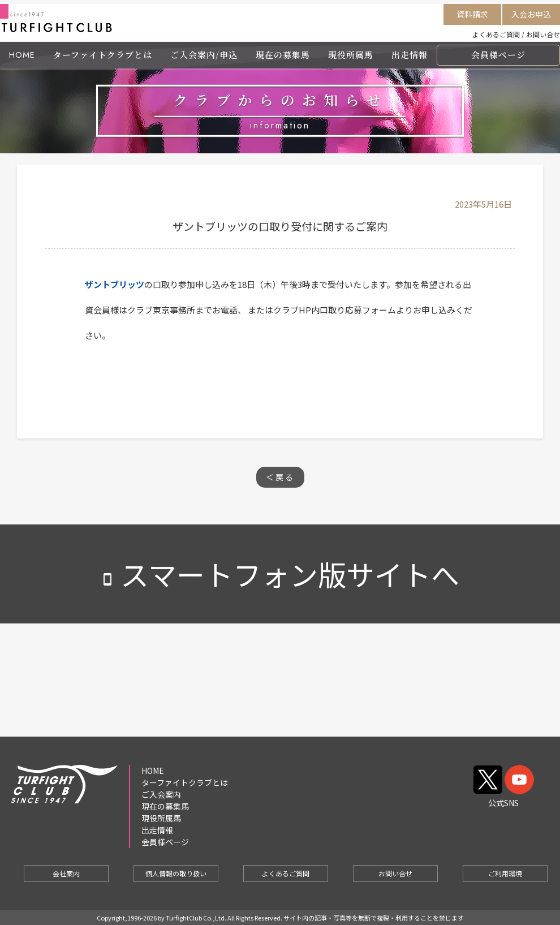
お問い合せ (543, 34)
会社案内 (66, 873)
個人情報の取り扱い (176, 873)
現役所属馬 (351, 55)
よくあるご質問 (496, 34)
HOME (22, 55)
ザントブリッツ (115, 284)
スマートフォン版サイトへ (280, 574)
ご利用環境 (505, 873)
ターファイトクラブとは (103, 55)
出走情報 (410, 55)
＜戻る (280, 477)
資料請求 (472, 14)
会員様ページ (498, 55)
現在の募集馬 (283, 55)
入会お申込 (531, 14)
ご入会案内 (161, 794)
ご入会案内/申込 (204, 55)
